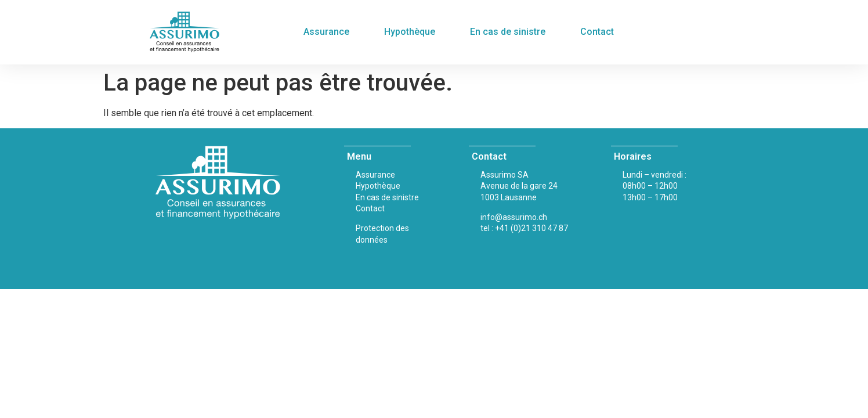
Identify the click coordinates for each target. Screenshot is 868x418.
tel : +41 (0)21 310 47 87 (524, 228)
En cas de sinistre (508, 32)
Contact (597, 32)
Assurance (326, 32)
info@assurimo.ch (514, 217)
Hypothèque (410, 32)
